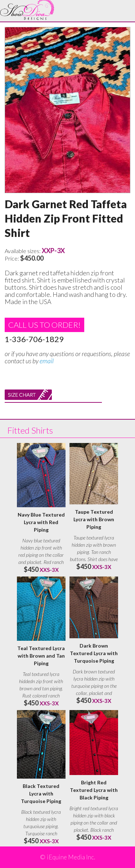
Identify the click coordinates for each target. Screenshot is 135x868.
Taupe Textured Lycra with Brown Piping (94, 519)
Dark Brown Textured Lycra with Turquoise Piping (94, 653)
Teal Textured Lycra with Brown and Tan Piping (41, 656)
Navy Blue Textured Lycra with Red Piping (41, 522)
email (47, 361)
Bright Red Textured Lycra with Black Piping (94, 790)
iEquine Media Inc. (71, 857)
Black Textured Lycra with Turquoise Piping (41, 794)
